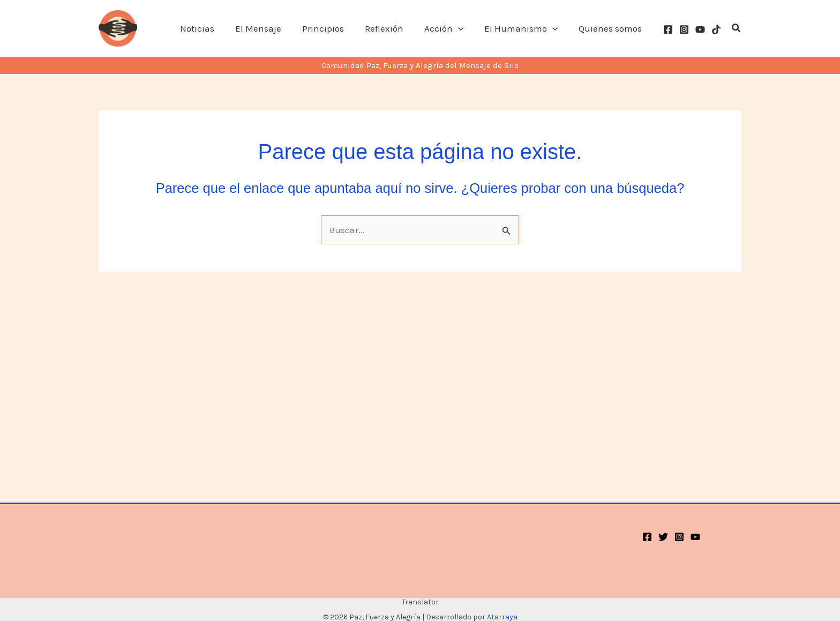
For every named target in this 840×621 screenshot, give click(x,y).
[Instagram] (684, 29)
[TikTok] (716, 29)
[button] (464, 28)
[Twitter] (663, 537)
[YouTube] (700, 29)
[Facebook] (668, 29)
